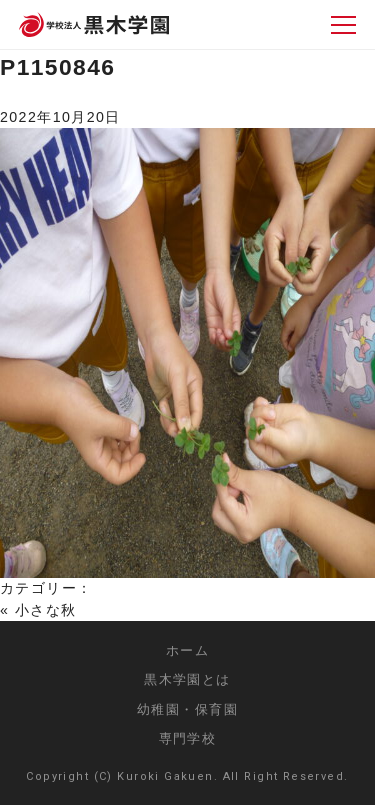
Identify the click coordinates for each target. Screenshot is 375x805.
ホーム (187, 650)
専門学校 (188, 738)
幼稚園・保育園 (187, 709)
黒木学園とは (187, 679)
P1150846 (57, 67)
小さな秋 (46, 610)
